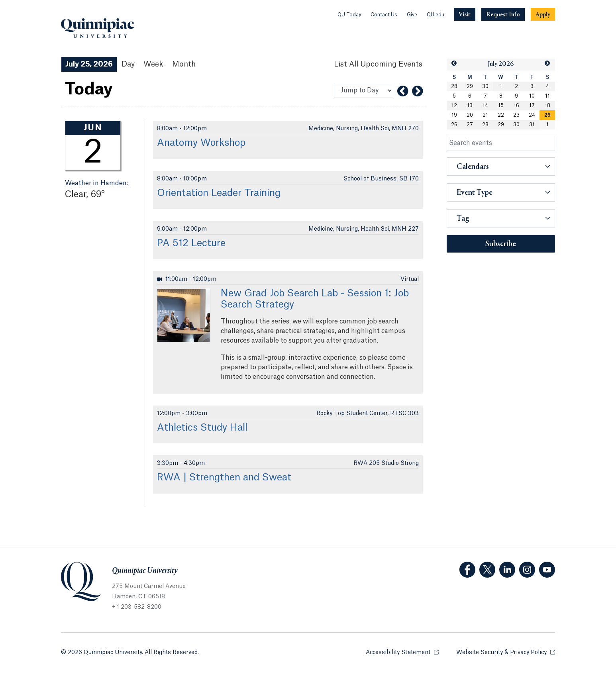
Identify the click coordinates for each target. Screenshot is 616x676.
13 (470, 106)
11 (547, 96)
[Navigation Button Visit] (465, 14)
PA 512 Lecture (191, 243)
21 (485, 115)
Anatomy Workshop (201, 143)
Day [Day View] (128, 64)
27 (470, 125)
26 (454, 125)
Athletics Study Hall (202, 428)
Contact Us (384, 15)
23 (516, 115)
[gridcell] (547, 115)
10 (532, 96)
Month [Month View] (184, 64)
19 (454, 115)
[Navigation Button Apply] (543, 14)
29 (470, 86)
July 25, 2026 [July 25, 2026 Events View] (89, 64)
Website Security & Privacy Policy (506, 652)
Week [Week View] (153, 64)
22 (501, 115)
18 (547, 106)
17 (532, 106)
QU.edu (436, 15)
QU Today (349, 15)
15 (501, 106)
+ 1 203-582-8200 (137, 607)
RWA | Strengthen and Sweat (224, 478)
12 (454, 106)
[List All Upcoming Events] (378, 64)
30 (485, 86)
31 (532, 125)
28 (454, 86)
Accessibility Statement (402, 652)
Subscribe (501, 244)
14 (485, 106)
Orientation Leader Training (219, 193)
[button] (454, 64)
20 (470, 115)
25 (547, 115)
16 (516, 106)
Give (412, 15)
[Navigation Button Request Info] (503, 14)
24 (532, 115)
